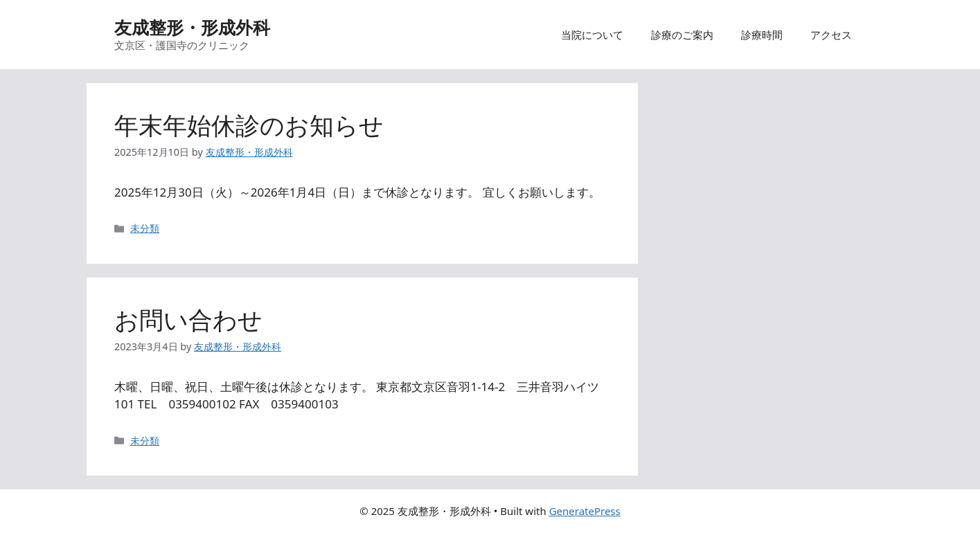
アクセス (831, 35)
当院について (592, 35)
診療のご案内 (682, 35)
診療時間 (762, 35)
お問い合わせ (188, 319)
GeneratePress (585, 511)
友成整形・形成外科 (192, 27)
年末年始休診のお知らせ (249, 125)
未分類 (145, 228)
